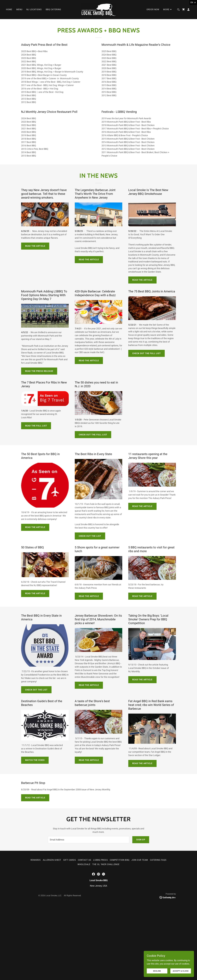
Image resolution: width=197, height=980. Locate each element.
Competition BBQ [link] (120, 860)
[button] (168, 10)
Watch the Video (35, 760)
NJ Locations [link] (34, 9)
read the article (35, 527)
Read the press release (39, 371)
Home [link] (9, 9)
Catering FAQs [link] (158, 860)
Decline (157, 971)
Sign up (141, 840)
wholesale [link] (84, 864)
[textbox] (89, 840)
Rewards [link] (36, 860)
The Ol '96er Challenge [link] (106, 864)
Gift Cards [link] (70, 860)
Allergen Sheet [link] (52, 860)
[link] (98, 9)
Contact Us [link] (85, 860)
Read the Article (35, 593)
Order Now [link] (153, 9)
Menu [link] (19, 9)
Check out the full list (146, 353)
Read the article (35, 246)
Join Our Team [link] (140, 860)
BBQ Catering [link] (53, 9)
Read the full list (36, 426)
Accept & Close (181, 971)
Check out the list (90, 536)
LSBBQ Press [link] (101, 860)
